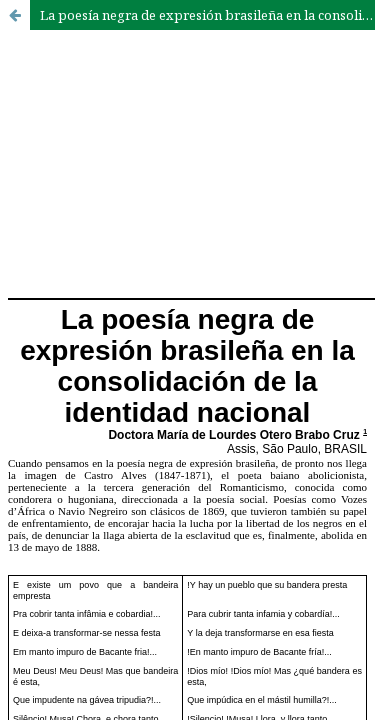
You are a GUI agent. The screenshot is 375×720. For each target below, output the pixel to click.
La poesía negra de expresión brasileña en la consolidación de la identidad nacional (207, 15)
